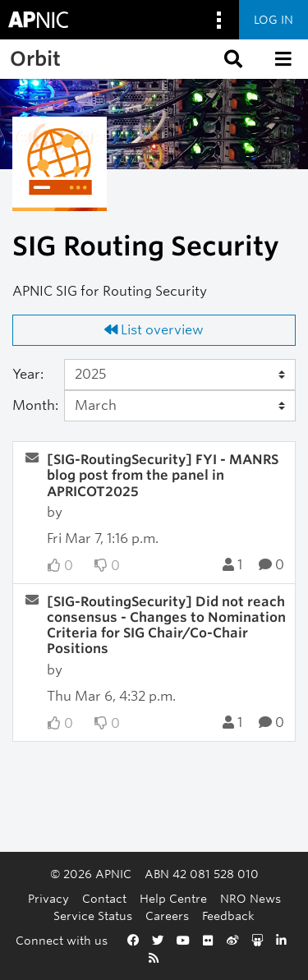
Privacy (48, 898)
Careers (167, 916)
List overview (154, 330)
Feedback (228, 916)
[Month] (180, 406)
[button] (232, 59)
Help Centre (173, 898)
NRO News (251, 898)
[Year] (180, 375)
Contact (104, 898)
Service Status (93, 916)
